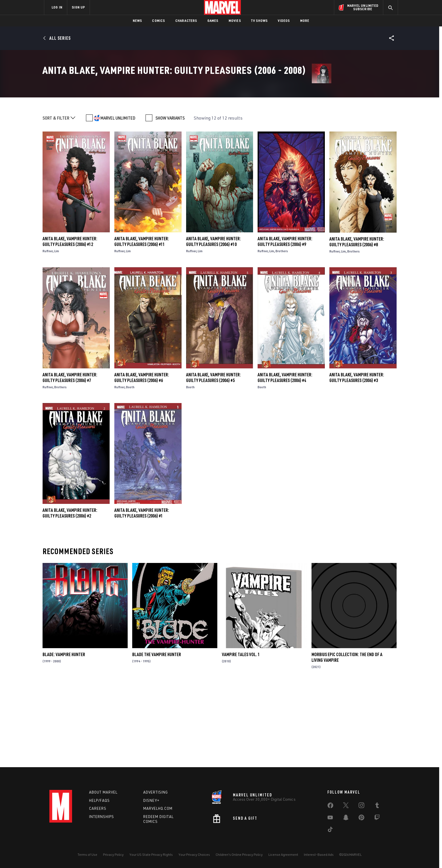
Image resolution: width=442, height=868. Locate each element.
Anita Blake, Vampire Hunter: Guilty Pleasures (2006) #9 (285, 321)
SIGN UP (78, 7)
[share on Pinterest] (361, 819)
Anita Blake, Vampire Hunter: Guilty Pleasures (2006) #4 (285, 457)
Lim (57, 331)
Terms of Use (87, 855)
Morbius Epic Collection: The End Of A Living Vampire (347, 737)
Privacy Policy (113, 855)
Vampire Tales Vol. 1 (241, 734)
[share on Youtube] (330, 819)
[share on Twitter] (346, 806)
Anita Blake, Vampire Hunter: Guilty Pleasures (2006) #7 (70, 457)
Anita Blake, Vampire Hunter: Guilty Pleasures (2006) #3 (357, 457)
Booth (130, 467)
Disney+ (151, 800)
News (137, 21)
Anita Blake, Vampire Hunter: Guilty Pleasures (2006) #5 (213, 457)
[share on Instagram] (361, 806)
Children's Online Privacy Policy (239, 855)
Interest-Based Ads (319, 855)
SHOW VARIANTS (170, 198)
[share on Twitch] (377, 819)
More (305, 21)
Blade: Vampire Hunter (64, 734)
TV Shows (259, 21)
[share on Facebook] (330, 807)
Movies (235, 21)
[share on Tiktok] (330, 831)
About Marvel (103, 792)
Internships (102, 817)
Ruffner (48, 331)
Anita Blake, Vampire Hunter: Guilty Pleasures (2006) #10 (213, 321)
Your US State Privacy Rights (151, 855)
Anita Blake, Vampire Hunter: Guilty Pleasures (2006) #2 (70, 593)
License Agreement (283, 855)
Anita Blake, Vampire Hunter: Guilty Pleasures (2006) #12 (70, 321)
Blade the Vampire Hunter (157, 734)
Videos (284, 21)
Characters (186, 21)
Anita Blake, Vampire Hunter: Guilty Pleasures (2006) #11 (142, 321)
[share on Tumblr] (377, 806)
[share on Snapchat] (346, 819)
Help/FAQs (99, 800)
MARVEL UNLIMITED (118, 198)
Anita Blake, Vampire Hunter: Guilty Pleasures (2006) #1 (142, 593)
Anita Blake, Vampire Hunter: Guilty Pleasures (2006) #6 (142, 457)
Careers (98, 808)
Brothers (282, 331)
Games (213, 21)
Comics (158, 21)
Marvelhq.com (158, 808)
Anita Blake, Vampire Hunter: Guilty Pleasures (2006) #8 (357, 321)
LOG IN (57, 7)
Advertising (156, 792)
